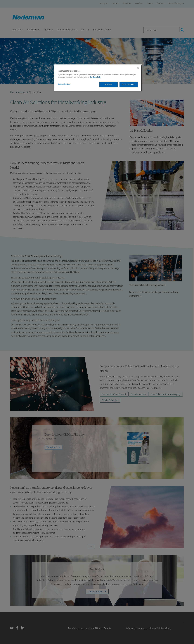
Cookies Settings (64, 84)
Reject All (109, 84)
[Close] (138, 68)
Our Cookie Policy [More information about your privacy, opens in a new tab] (96, 77)
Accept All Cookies (129, 84)
